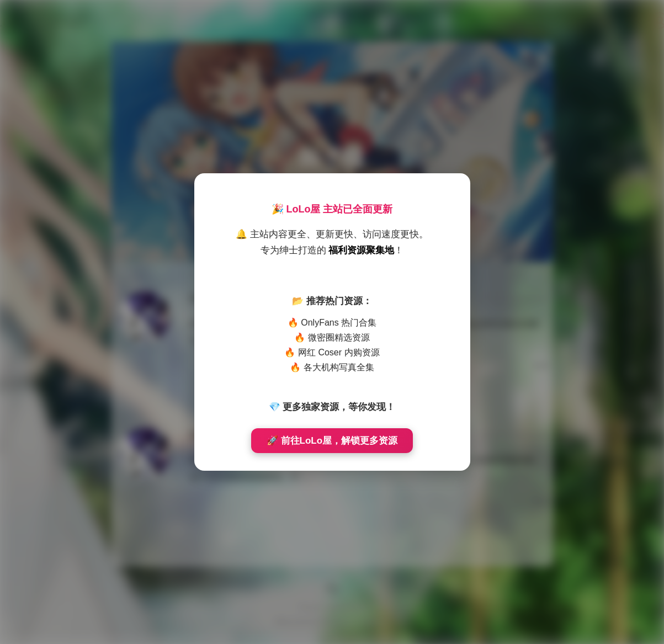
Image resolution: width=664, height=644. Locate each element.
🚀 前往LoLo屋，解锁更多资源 (332, 441)
